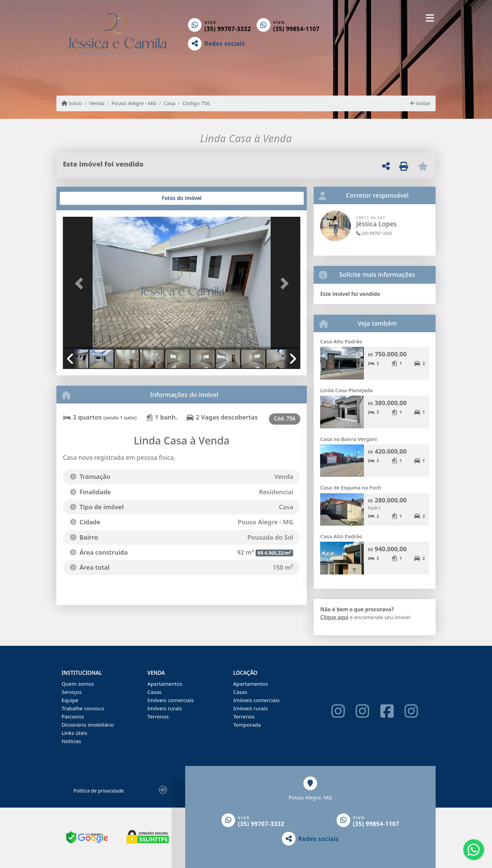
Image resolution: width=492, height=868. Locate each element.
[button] (81, 283)
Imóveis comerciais (170, 700)
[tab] (85, 198)
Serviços (72, 692)
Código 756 (196, 103)
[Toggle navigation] (430, 18)
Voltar (420, 103)
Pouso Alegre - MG (134, 103)
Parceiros (73, 716)
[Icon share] (338, 711)
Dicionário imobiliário (88, 725)
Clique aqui (334, 617)
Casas (154, 692)
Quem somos (78, 684)
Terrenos (158, 716)
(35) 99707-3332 (228, 29)
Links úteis (74, 733)
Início (72, 103)
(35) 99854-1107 (296, 29)
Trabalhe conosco (83, 708)
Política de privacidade (99, 791)
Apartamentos (165, 684)
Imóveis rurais (165, 708)
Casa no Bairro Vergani (348, 439)
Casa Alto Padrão (341, 341)
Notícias (71, 741)
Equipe (70, 700)
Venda (97, 103)
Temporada (247, 725)
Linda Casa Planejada (346, 390)
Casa (169, 103)
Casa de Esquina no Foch (351, 487)
